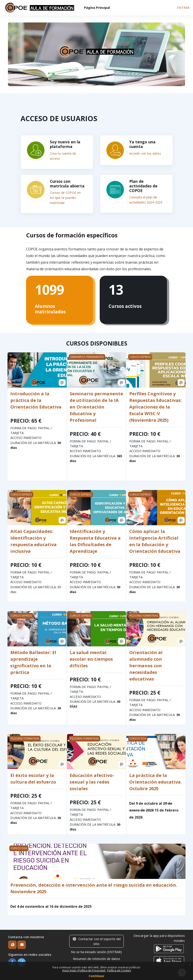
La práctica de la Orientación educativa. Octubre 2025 (156, 781)
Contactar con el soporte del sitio (96, 940)
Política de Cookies (119, 970)
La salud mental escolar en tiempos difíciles (91, 658)
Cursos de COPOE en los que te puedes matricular (65, 197)
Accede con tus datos (145, 153)
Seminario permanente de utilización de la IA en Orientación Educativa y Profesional (96, 406)
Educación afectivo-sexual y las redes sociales (92, 781)
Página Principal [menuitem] (97, 7)
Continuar (96, 976)
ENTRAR (183, 8)
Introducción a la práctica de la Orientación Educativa (36, 399)
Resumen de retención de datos (96, 958)
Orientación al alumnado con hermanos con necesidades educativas (146, 665)
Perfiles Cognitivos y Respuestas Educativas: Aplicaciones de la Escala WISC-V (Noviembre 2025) (156, 406)
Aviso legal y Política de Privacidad (84, 970)
